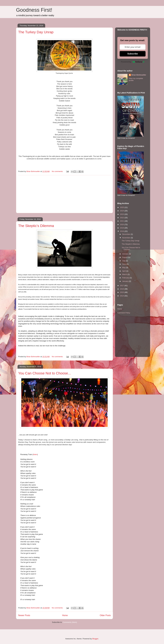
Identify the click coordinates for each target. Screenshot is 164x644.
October (126, 254)
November (127, 238)
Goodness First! (34, 10)
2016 (122, 289)
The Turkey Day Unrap (36, 32)
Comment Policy (124, 313)
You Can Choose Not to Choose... (45, 373)
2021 (122, 221)
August (125, 257)
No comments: (58, 171)
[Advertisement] (64, 194)
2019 (122, 228)
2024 (122, 211)
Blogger (95, 639)
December (127, 234)
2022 (122, 218)
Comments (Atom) (70, 622)
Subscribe (133, 54)
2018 (122, 231)
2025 (122, 207)
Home (65, 615)
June (124, 264)
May (124, 267)
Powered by (133, 62)
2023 (122, 214)
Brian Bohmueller (139, 75)
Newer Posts (24, 615)
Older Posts (105, 615)
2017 (122, 286)
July (124, 261)
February (126, 278)
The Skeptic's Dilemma (36, 226)
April (124, 271)
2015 (122, 292)
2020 (122, 224)
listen (35, 454)
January (126, 281)
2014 (122, 296)
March (125, 274)
